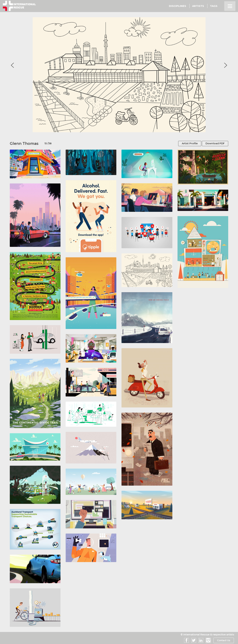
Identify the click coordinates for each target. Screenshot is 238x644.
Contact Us (223, 640)
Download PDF (215, 143)
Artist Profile (190, 143)
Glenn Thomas (24, 144)
